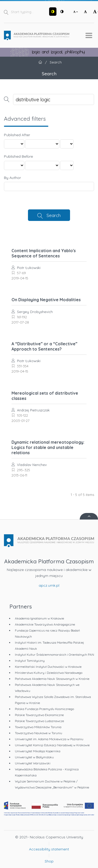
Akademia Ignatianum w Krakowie (39, 618)
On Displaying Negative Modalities (46, 300)
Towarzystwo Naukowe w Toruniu (39, 733)
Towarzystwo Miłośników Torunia (38, 727)
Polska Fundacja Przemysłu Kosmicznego (44, 709)
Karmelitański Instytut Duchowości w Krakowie (48, 667)
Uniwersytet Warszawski (33, 763)
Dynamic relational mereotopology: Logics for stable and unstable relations (48, 447)
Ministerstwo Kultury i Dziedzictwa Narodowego (49, 673)
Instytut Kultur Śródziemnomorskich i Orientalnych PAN (54, 655)
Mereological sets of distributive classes (45, 396)
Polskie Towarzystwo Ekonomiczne (39, 715)
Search (54, 215)
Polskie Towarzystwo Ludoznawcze (39, 721)
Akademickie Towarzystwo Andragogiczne (45, 624)
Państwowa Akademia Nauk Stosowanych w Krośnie (52, 679)
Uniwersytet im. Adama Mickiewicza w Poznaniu (49, 739)
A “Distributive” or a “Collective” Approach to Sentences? (44, 346)
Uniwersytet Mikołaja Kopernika (38, 751)
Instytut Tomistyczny (30, 661)
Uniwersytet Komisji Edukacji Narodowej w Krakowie (52, 745)
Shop (49, 861)
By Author (12, 178)
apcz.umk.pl (49, 585)
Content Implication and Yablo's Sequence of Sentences (44, 253)
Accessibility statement (49, 849)
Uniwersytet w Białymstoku (34, 757)
